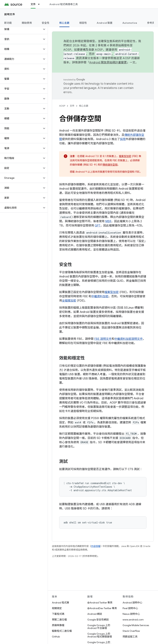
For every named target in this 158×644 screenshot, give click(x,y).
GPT (98, 226)
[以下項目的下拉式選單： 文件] (40, 4)
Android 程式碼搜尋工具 (64, 4)
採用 (123, 139)
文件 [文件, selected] (33, 4)
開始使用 (27, 23)
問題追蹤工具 (130, 637)
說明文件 (10, 14)
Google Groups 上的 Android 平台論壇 (99, 627)
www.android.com (133, 620)
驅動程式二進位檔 (62, 631)
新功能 (8, 23)
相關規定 (57, 608)
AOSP (62, 106)
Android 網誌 (95, 614)
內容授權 (96, 546)
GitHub (56, 637)
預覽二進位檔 (59, 620)
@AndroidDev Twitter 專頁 (102, 608)
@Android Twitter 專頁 (100, 603)
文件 (72, 106)
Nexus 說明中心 (131, 614)
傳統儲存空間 (110, 165)
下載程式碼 (58, 614)
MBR (108, 221)
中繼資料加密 (100, 296)
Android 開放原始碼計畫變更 (108, 63)
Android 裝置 (105, 23)
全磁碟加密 (69, 301)
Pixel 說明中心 (130, 608)
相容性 (83, 23)
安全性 (46, 23)
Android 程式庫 (60, 603)
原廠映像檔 (58, 625)
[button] (21, 29)
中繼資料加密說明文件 (129, 339)
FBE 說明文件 (103, 339)
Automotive (130, 23)
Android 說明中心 (132, 603)
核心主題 (84, 106)
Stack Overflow (131, 631)
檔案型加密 (125, 156)
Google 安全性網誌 (98, 620)
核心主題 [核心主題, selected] (64, 23)
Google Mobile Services (136, 625)
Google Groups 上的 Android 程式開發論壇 (100, 635)
